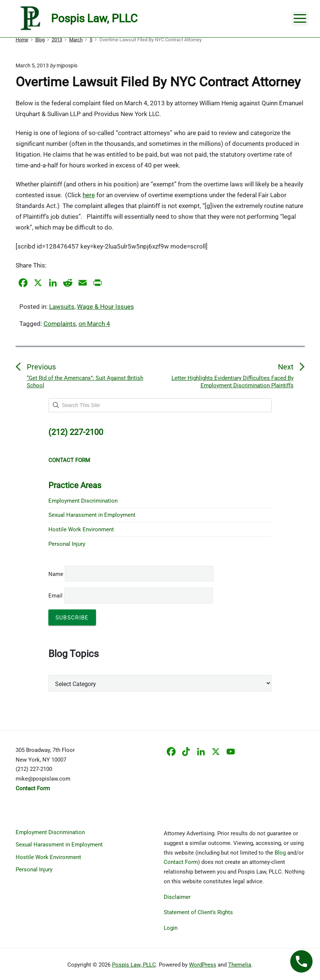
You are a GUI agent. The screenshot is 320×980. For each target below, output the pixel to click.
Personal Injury (67, 544)
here (89, 195)
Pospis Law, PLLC (134, 965)
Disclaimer (177, 897)
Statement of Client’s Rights (198, 912)
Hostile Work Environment (81, 529)
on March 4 (94, 324)
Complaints (60, 324)
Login (171, 928)
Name (56, 574)
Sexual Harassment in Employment (92, 515)
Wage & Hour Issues (105, 307)
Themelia (240, 965)
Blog (280, 853)
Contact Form (181, 862)
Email (131, 596)
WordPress (203, 965)
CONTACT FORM (69, 460)
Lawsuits (62, 307)
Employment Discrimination (83, 501)
